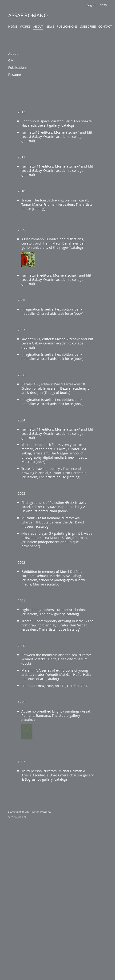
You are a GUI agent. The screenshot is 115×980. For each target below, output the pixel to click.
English (91, 5)
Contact (105, 26)
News (50, 26)
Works (25, 26)
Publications (67, 26)
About (38, 26)
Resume (15, 75)
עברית (103, 5)
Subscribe (88, 26)
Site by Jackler (17, 817)
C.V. (11, 60)
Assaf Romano (28, 15)
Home (13, 26)
